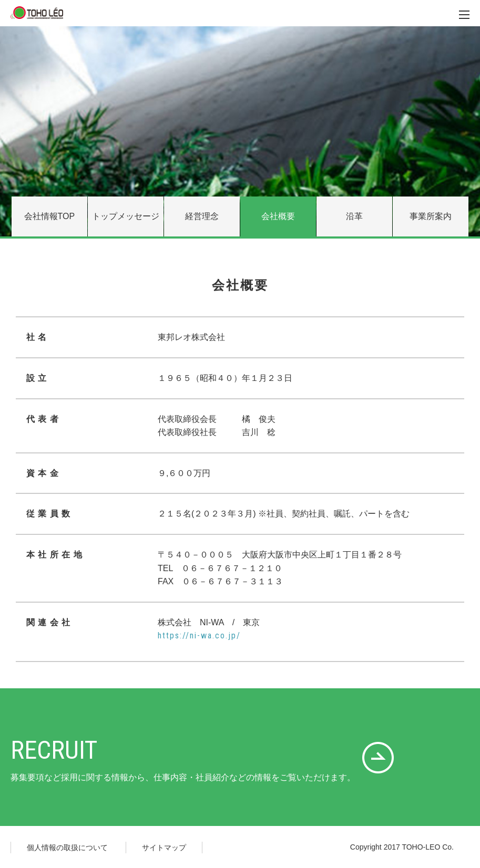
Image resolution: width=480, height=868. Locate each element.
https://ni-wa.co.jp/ (199, 635)
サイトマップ (164, 848)
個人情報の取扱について (67, 848)
